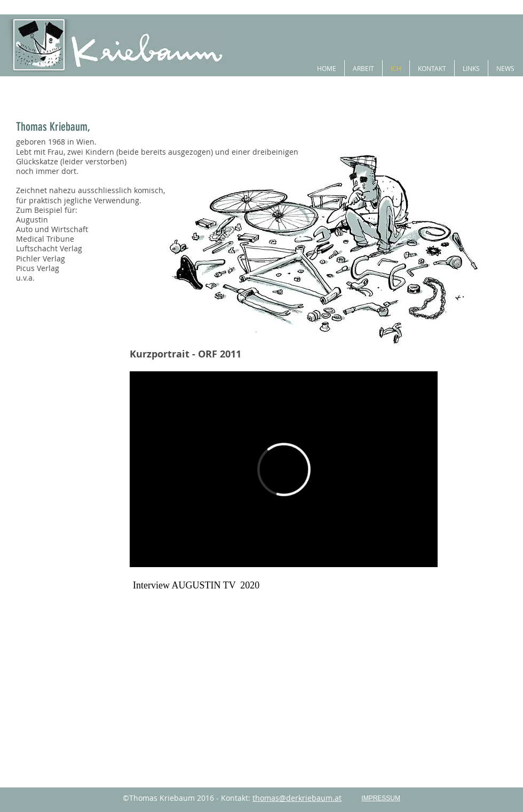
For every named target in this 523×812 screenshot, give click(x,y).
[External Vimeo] (284, 469)
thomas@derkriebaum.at (297, 798)
